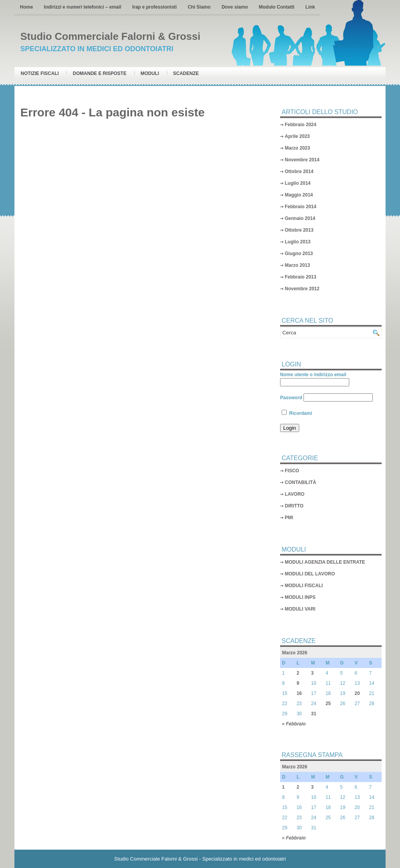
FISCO (292, 471)
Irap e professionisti (154, 7)
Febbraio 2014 (301, 207)
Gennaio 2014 (300, 218)
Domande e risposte (99, 73)
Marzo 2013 (297, 265)
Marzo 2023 (297, 148)
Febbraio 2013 (301, 277)
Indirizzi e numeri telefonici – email (82, 7)
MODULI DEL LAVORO (310, 574)
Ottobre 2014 (299, 171)
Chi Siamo (199, 7)
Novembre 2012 (302, 289)
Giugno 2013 (299, 254)
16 (299, 693)
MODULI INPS (300, 597)
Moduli (150, 73)
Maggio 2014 (299, 195)
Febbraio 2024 (301, 125)
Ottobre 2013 (299, 230)
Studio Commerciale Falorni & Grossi (110, 36)
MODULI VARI (300, 609)
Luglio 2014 (298, 183)
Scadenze (186, 73)
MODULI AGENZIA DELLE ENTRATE (325, 562)
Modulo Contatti (276, 7)
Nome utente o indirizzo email (313, 375)
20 (357, 693)
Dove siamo (235, 7)
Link (310, 7)
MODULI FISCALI (304, 586)
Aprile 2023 (297, 136)
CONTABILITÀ (300, 482)
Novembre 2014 (302, 160)
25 (328, 704)
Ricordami (297, 413)
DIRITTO (294, 506)
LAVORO (295, 494)
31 (313, 714)
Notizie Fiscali (40, 73)
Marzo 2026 (295, 653)
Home (26, 7)
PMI (289, 518)
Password (291, 398)
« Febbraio (294, 724)
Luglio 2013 (298, 242)
